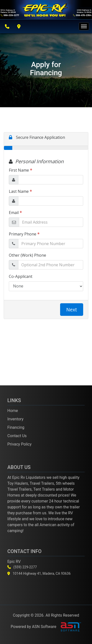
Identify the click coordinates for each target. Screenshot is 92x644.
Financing (16, 427)
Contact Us (17, 436)
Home (13, 411)
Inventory (15, 419)
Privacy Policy (20, 444)
